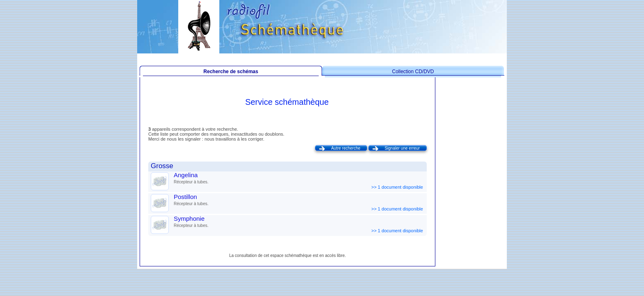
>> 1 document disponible (398, 187)
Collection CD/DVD (413, 72)
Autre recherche (346, 148)
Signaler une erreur (402, 148)
